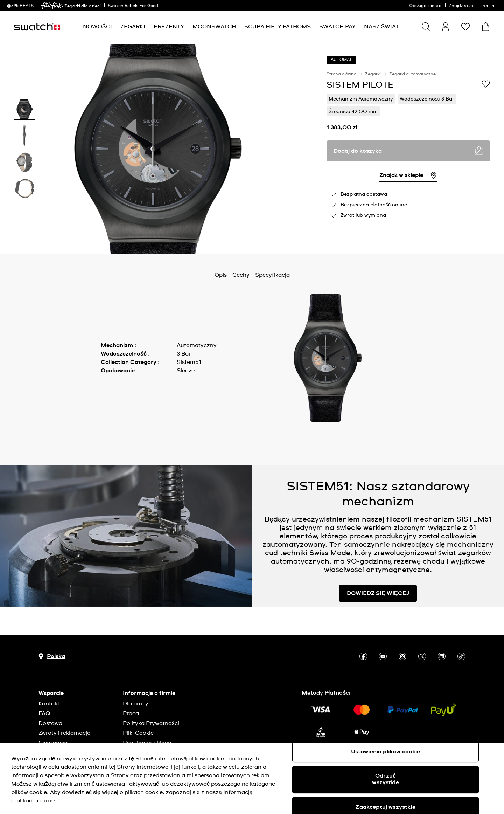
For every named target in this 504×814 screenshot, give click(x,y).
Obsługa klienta (425, 6)
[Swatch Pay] (337, 27)
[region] (408, 149)
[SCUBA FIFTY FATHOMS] (278, 27)
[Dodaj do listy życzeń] (486, 84)
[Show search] (426, 27)
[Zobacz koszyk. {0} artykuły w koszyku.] (486, 27)
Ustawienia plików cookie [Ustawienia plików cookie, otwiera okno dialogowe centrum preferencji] (386, 752)
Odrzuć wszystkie (385, 779)
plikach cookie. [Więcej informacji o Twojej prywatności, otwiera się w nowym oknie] (36, 801)
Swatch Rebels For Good (133, 6)
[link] (51, 6)
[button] (465, 27)
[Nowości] (97, 27)
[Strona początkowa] (37, 27)
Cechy (241, 275)
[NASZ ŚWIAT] (382, 27)
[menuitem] (97, 27)
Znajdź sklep (462, 6)
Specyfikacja (272, 275)
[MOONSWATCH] (214, 27)
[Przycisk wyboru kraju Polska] (52, 657)
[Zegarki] (133, 27)
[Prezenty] (169, 27)
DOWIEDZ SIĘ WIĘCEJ (378, 593)
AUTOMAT (341, 60)
